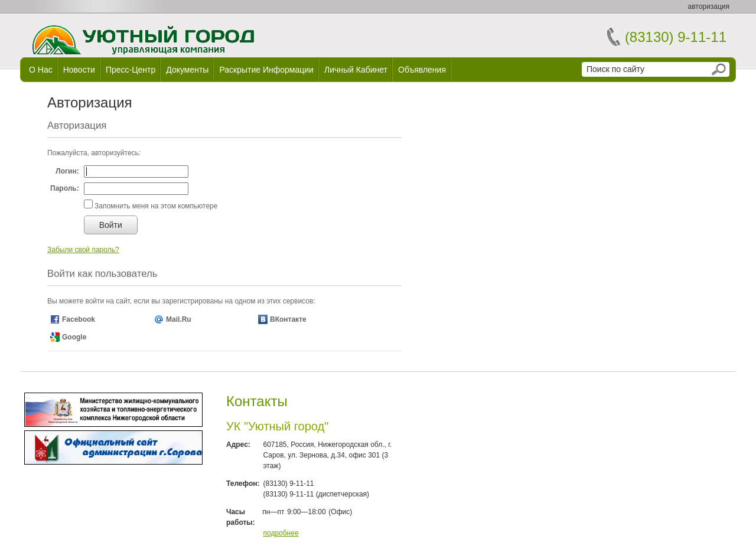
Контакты (257, 401)
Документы (187, 70)
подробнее (281, 533)
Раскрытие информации (266, 70)
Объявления (422, 70)
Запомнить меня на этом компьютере (155, 206)
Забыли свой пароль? (83, 250)
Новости (79, 70)
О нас (41, 70)
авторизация (709, 6)
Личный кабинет (356, 70)
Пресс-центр (131, 70)
